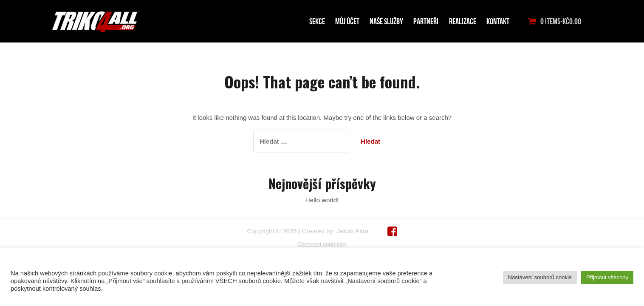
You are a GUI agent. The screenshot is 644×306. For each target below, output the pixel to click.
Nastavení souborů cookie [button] (540, 277)
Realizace (463, 21)
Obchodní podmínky (322, 244)
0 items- (561, 21)
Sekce (317, 21)
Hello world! (322, 200)
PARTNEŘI (426, 21)
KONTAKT (498, 21)
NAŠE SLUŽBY (386, 21)
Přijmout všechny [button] (607, 277)
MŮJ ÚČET (347, 21)
